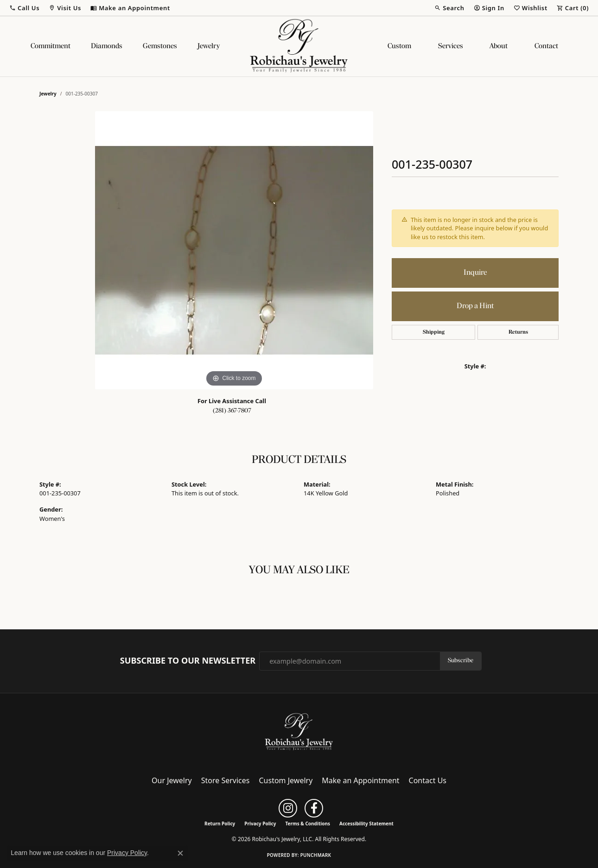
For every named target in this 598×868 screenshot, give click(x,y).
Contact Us (428, 780)
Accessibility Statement (366, 824)
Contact (546, 46)
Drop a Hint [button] (475, 306)
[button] (24, 8)
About (499, 46)
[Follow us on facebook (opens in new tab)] (314, 808)
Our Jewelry (172, 780)
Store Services (226, 780)
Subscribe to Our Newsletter (188, 661)
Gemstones (160, 46)
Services (451, 46)
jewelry (48, 94)
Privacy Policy (260, 824)
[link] (130, 8)
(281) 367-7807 (232, 411)
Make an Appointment (360, 780)
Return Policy (220, 824)
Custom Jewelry (286, 780)
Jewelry (209, 46)
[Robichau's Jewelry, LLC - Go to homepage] (299, 731)
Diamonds (107, 46)
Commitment (51, 46)
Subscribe (461, 661)
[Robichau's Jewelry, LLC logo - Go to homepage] (299, 46)
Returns (518, 332)
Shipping (434, 332)
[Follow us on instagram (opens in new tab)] (288, 808)
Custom (399, 46)
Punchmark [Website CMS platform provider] (316, 855)
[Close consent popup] (180, 853)
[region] (234, 250)
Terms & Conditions (308, 824)
